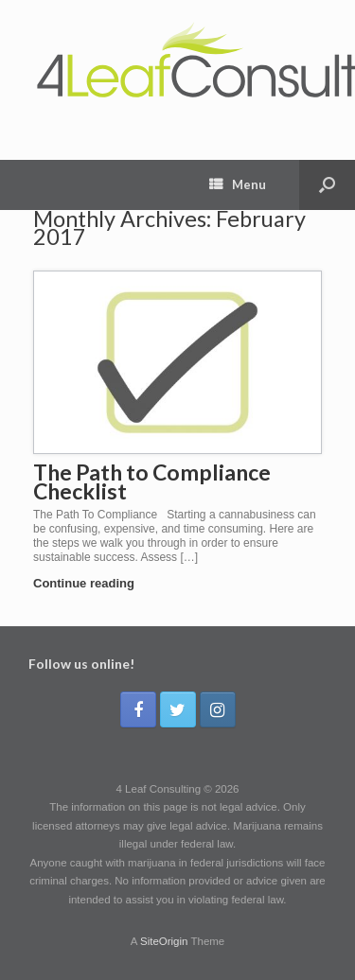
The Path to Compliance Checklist (152, 481)
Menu (238, 184)
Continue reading (89, 583)
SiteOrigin (164, 941)
